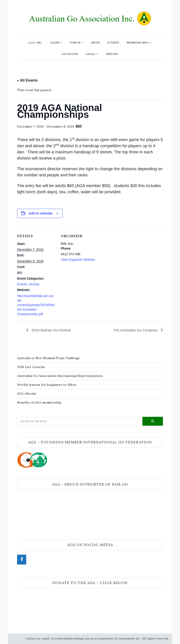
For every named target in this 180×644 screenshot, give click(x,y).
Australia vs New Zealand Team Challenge (49, 358)
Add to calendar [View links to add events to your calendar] (41, 213)
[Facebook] (22, 560)
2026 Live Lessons (31, 367)
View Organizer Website (78, 260)
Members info (138, 43)
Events (113, 43)
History (112, 54)
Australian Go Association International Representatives (60, 376)
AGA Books (70, 54)
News (95, 43)
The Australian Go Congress (135, 330)
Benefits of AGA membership (39, 402)
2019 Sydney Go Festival (51, 330)
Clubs (55, 43)
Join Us (75, 43)
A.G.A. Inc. (35, 43)
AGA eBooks (27, 394)
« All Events (27, 80)
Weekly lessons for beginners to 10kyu (47, 385)
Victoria (34, 284)
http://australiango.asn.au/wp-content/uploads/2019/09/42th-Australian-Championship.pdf (36, 305)
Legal (90, 54)
